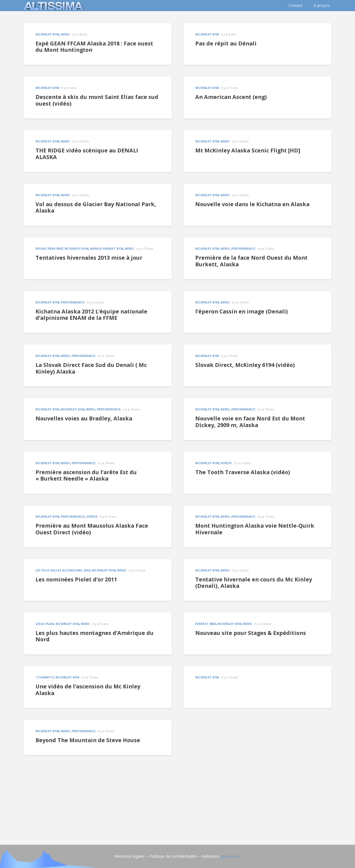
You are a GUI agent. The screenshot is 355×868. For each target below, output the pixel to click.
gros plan (45, 624)
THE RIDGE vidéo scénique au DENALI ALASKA (87, 154)
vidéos (226, 463)
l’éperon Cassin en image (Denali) (242, 311)
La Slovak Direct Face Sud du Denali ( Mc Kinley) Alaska (91, 368)
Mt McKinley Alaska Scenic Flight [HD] (248, 150)
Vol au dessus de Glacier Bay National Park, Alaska (96, 207)
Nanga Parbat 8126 (106, 248)
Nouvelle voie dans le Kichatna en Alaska (252, 204)
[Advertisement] (177, 794)
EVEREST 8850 (206, 624)
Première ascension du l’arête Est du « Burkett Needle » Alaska (86, 475)
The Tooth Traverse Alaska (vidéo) (243, 472)
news (65, 34)
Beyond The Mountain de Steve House (88, 740)
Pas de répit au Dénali (226, 43)
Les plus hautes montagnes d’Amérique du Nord (95, 636)
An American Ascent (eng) (231, 97)
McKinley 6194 (47, 34)
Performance (243, 248)
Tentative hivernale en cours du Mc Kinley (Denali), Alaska (254, 583)
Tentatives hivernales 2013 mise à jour (89, 258)
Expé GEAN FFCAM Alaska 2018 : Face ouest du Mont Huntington (94, 47)
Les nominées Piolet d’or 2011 (76, 579)
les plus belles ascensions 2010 (63, 570)
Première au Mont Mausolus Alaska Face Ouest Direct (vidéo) (92, 529)
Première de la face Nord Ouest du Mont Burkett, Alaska (251, 261)
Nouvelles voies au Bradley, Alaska (84, 418)
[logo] (53, 6)
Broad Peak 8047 (49, 248)
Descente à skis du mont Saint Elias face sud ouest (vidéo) (97, 100)
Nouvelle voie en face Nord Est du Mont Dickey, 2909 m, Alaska (250, 422)
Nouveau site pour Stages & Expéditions (251, 633)
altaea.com (231, 856)
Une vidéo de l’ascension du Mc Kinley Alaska (88, 690)
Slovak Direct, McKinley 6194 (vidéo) (245, 365)
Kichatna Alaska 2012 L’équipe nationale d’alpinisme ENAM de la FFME (91, 315)
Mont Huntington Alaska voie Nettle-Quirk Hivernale (255, 529)
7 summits (45, 677)
